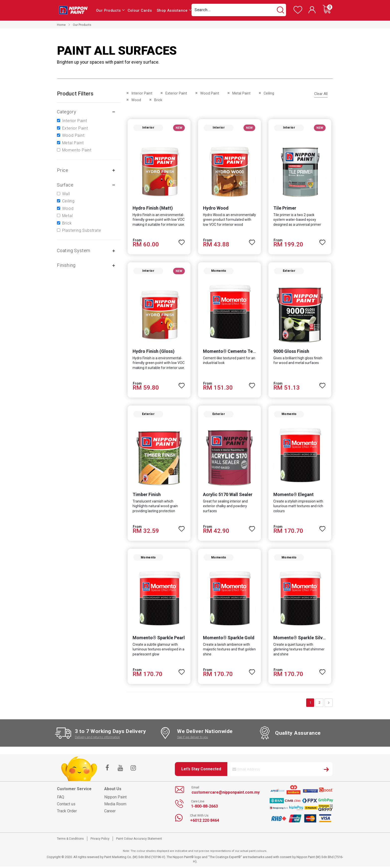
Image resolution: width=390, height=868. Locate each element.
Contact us (66, 805)
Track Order (67, 812)
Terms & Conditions (70, 840)
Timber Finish (146, 496)
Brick (67, 223)
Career (110, 812)
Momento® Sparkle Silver (300, 639)
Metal (68, 216)
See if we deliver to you (193, 738)
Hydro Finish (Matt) (152, 208)
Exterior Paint (75, 128)
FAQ (61, 799)
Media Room (115, 805)
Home (61, 25)
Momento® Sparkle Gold (229, 639)
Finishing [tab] (66, 265)
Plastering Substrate (82, 230)
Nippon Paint (115, 799)
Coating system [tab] (74, 251)
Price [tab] (63, 170)
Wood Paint (73, 135)
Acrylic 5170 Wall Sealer (228, 496)
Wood (68, 208)
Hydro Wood (216, 208)
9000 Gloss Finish (292, 352)
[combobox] (239, 10)
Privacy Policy (100, 840)
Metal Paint (73, 143)
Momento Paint (77, 150)
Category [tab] (67, 112)
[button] (182, 240)
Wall (66, 194)
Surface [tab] (65, 185)
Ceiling (69, 201)
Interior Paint (75, 121)
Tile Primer (285, 208)
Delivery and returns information (97, 738)
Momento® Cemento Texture (233, 352)
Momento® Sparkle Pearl (158, 639)
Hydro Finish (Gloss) (153, 352)
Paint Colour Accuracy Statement (139, 840)
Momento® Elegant (294, 496)
